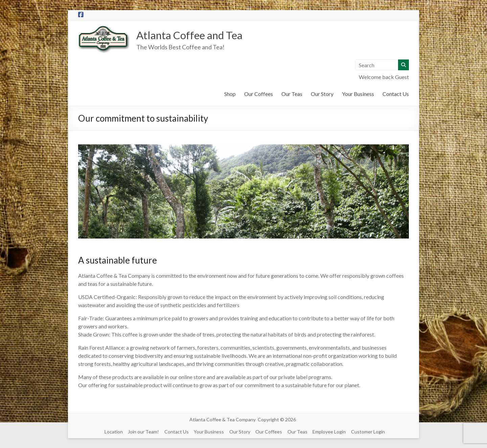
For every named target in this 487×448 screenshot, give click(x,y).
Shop (230, 94)
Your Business (358, 94)
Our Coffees (259, 94)
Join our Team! (142, 431)
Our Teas (292, 94)
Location (111, 431)
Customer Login (374, 431)
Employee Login (334, 431)
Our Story (322, 94)
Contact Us (396, 94)
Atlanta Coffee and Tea (198, 35)
